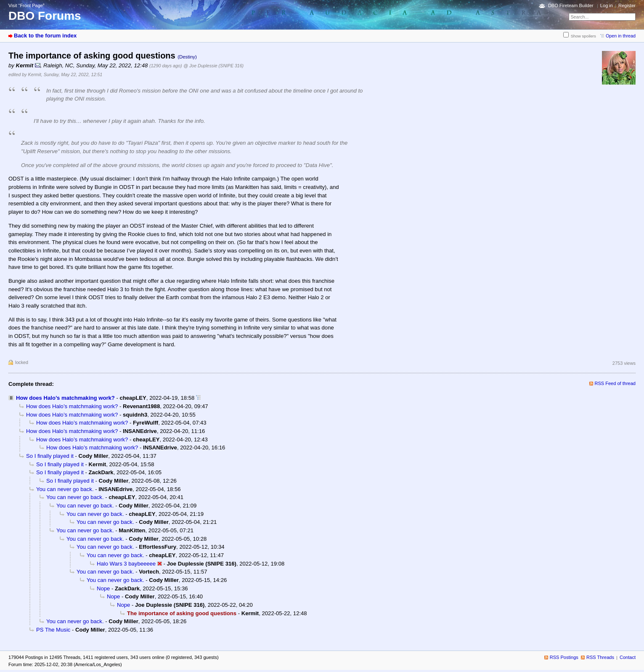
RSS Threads (600, 657)
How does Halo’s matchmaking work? (65, 398)
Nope (103, 588)
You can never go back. (65, 489)
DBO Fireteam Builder (571, 5)
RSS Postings (564, 657)
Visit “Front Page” (27, 5)
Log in (607, 5)
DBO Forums (45, 16)
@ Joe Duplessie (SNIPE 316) (213, 66)
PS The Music (53, 630)
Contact (628, 657)
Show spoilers (583, 36)
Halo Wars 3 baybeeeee (126, 564)
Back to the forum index (45, 36)
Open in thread (621, 36)
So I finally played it (50, 456)
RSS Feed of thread (615, 383)
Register (627, 5)
